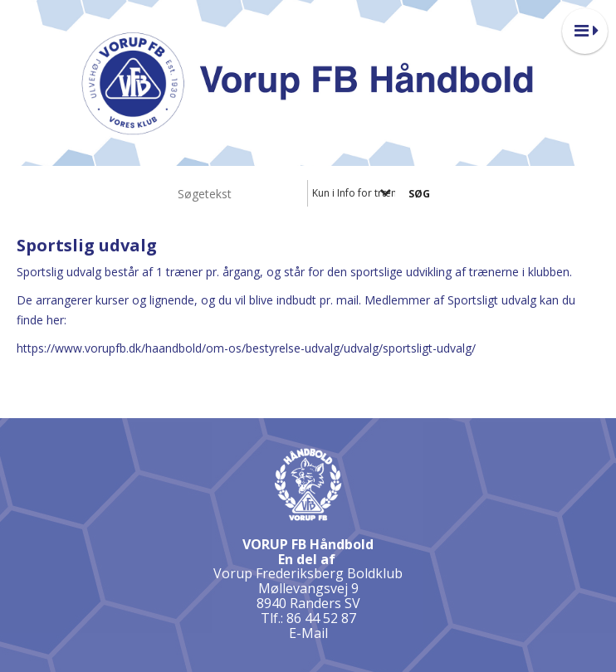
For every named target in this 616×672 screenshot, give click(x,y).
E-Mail (308, 633)
